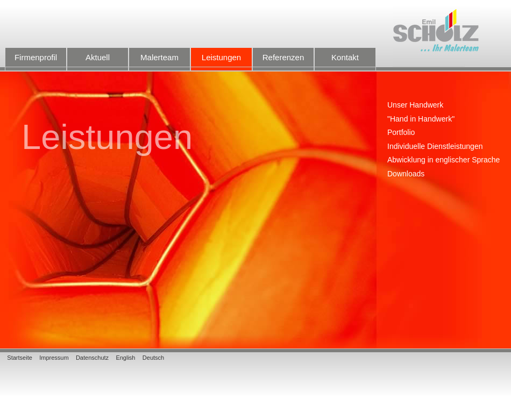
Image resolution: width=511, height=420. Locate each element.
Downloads (406, 174)
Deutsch (153, 358)
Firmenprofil (36, 62)
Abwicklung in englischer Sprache (443, 160)
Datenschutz (92, 358)
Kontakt (345, 62)
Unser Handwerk (415, 105)
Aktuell (98, 62)
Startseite (19, 358)
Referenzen (283, 62)
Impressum (54, 358)
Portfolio (401, 133)
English (125, 358)
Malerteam (159, 62)
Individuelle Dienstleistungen (435, 147)
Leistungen (221, 62)
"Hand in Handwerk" (421, 119)
